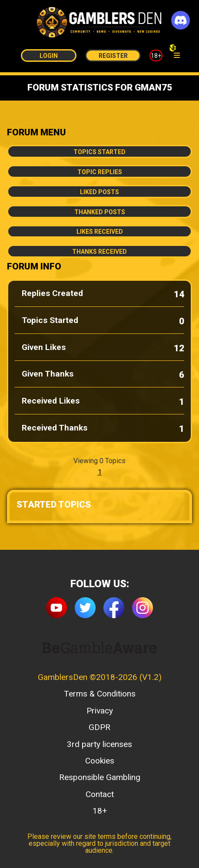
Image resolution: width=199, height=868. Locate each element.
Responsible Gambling (100, 777)
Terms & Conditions (100, 694)
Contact (100, 794)
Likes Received (100, 232)
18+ (156, 56)
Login (49, 56)
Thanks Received (99, 252)
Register (113, 56)
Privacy (100, 711)
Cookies (100, 761)
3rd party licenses (99, 744)
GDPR (99, 727)
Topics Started (99, 152)
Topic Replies (100, 172)
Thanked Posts (100, 212)
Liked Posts (99, 192)
